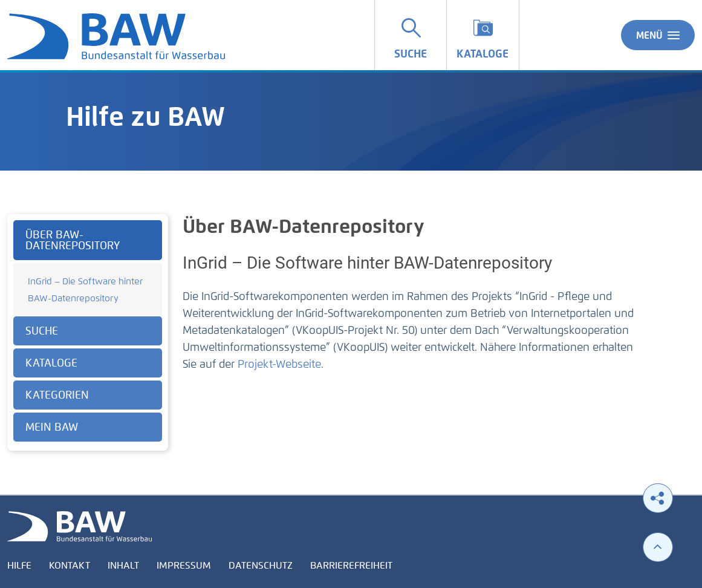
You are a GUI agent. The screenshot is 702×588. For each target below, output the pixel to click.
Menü (658, 35)
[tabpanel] (88, 332)
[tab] (88, 240)
